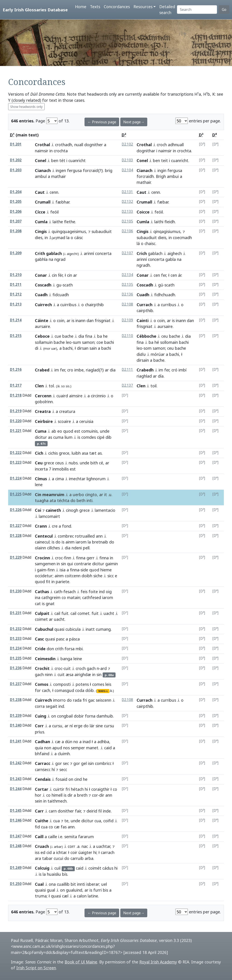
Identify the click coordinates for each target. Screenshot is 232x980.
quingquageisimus (69, 231)
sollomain (169, 342)
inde (107, 811)
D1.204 (16, 192)
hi (86, 789)
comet (83, 613)
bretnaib (100, 542)
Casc (39, 639)
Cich (39, 453)
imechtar (77, 479)
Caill (39, 837)
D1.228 (16, 536)
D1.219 (16, 411)
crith (59, 649)
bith (94, 463)
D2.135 (127, 285)
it (106, 495)
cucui (58, 858)
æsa (70, 674)
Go (224, 10)
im (57, 370)
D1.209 (16, 253)
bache (68, 336)
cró (174, 370)
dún (69, 742)
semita (71, 837)
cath (58, 592)
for (38, 690)
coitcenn (73, 576)
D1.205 (16, 202)
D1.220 (16, 421)
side (84, 570)
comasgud (64, 690)
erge (78, 726)
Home (81, 7)
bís (65, 874)
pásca (74, 639)
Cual (39, 884)
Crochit (42, 668)
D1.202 (16, 160)
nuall (79, 145)
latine (93, 896)
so (63, 386)
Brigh (161, 176)
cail (57, 613)
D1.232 (16, 629)
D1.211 (16, 285)
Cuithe (42, 821)
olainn (40, 548)
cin (54, 275)
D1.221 (16, 431)
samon (88, 342)
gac (91, 700)
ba (100, 336)
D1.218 (16, 395)
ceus (59, 463)
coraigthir (100, 789)
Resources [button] (143, 7)
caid (108, 748)
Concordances (117, 7)
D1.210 (16, 275)
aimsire (76, 396)
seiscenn (104, 700)
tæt (93, 453)
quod (68, 431)
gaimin (112, 564)
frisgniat (103, 320)
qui (70, 564)
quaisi (40, 890)
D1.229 (16, 557)
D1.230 (16, 591)
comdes (89, 437)
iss (37, 852)
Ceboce (42, 336)
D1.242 (16, 763)
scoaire (64, 421)
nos (66, 748)
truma (41, 896)
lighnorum (96, 479)
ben (55, 160)
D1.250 (16, 884)
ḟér (60, 275)
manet (92, 748)
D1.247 (16, 836)
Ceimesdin (45, 659)
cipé (101, 437)
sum (77, 342)
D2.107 (127, 253)
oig (109, 592)
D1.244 (16, 789)
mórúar (158, 354)
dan (90, 320)
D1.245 (16, 811)
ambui (173, 176)
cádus (108, 868)
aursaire (42, 326)
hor (38, 795)
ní (71, 726)
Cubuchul (44, 629)
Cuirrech (43, 305)
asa (85, 453)
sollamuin (44, 342)
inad (87, 742)
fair (78, 811)
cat (38, 604)
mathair (144, 182)
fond (67, 526)
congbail (65, 716)
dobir (79, 716)
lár (92, 726)
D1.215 (16, 336)
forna (90, 716)
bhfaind (42, 754)
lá (138, 243)
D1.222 (16, 453)
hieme (106, 570)
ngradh (143, 265)
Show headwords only (26, 107)
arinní (89, 253)
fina (89, 336)
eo (60, 431)
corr (71, 846)
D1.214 (16, 320)
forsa (70, 649)
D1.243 (16, 779)
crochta (184, 151)
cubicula (73, 629)
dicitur (41, 437)
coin (61, 320)
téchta (63, 500)
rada (77, 700)
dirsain (143, 360)
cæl (65, 896)
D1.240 (16, 725)
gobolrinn (44, 402)
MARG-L (103, 691)
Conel (41, 160)
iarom (81, 542)
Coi (38, 510)
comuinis (89, 431)
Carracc (43, 763)
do (73, 500)
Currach (145, 305)
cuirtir (59, 789)
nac (85, 846)
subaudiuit (102, 231)
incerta (41, 469)
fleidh (170, 222)
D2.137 (127, 385)
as (50, 437)
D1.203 (16, 170)
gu (59, 285)
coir (74, 852)
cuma (58, 437)
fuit (65, 613)
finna (81, 558)
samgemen (45, 564)
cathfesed (92, 597)
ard (104, 668)
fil (100, 811)
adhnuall (176, 145)
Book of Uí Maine (81, 962)
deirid (92, 811)
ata (53, 500)
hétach (77, 789)
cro (70, 370)
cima (60, 479)
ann (99, 536)
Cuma (41, 431)
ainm (70, 542)
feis (84, 592)
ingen (61, 170)
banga (66, 659)
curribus (168, 305)
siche (98, 576)
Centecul (44, 536)
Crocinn (42, 558)
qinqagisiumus (167, 231)
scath (169, 285)
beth (81, 500)
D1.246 (16, 820)
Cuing (41, 716)
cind (78, 779)
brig (109, 170)
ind (102, 592)
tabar (47, 858)
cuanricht (180, 160)
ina (38, 597)
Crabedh (145, 370)
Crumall (43, 202)
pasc (60, 639)
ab (54, 431)
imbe (79, 370)
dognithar (146, 151)
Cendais (43, 779)
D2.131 (127, 192)
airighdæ (83, 674)
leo (69, 342)
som (148, 348)
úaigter (85, 852)
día (161, 376)
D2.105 (127, 221)
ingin (162, 170)
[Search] (197, 10)
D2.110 (127, 336)
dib (109, 437)
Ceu (39, 463)
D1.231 (16, 613)
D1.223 (16, 462)
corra (40, 706)
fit (48, 582)
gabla (171, 259)
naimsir (42, 151)
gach (91, 668)
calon (82, 896)
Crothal (42, 145)
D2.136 (127, 294)
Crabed (42, 370)
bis (105, 890)
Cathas (42, 592)
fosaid (61, 779)
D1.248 (16, 846)
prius (40, 732)
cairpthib (145, 310)
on (54, 716)
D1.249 (16, 868)
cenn (54, 192)
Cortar (42, 789)
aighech (175, 253)
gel (84, 763)
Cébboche (146, 336)
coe (100, 342)
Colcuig (42, 868)
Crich (142, 253)
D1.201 (16, 144)
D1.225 (16, 494)
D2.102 (127, 144)
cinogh (72, 510)
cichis (53, 453)
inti (89, 500)
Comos (42, 684)
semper (78, 748)
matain (74, 597)
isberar (93, 884)
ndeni (77, 548)
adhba (103, 742)
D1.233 (16, 639)
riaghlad (144, 376)
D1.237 (16, 684)
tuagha (42, 500)
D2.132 (127, 202)
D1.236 (16, 668)
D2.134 (127, 275)
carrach (108, 852)
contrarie (83, 564)
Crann (41, 526)
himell (57, 795)
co (64, 597)
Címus (41, 479)
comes (98, 684)
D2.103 (127, 160)
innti (81, 884)
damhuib (105, 716)
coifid (108, 821)
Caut (40, 192)
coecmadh (182, 238)
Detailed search (167, 10)
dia (81, 336)
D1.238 (16, 700)
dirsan (83, 348)
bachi (109, 342)
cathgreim (51, 597)
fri (85, 700)
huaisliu (54, 874)
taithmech (57, 801)
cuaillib (63, 884)
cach (46, 690)
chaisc (150, 243)
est (77, 431)
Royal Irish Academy (158, 962)
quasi (59, 629)
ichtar (61, 852)
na (51, 259)
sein (39, 801)
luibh (76, 453)
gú (161, 285)
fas (64, 827)
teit (164, 160)
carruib (77, 858)
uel (104, 884)
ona (52, 884)
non (48, 748)
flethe (70, 222)
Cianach (43, 170)
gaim (42, 570)
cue (58, 336)
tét (62, 160)
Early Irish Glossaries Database (35, 10)
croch (162, 145)
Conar (41, 275)
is (73, 320)
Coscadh (43, 285)
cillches (53, 548)
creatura (67, 411)
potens (82, 684)
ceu (165, 336)
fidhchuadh (165, 295)
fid (37, 827)
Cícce (40, 212)
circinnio (98, 396)
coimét (95, 868)
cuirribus (68, 305)
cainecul (42, 542)
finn (68, 558)
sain (93, 348)
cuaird (62, 396)
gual (51, 890)
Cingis (41, 231)
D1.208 (16, 231)
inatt (90, 629)
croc (59, 558)
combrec (66, 536)
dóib (90, 690)
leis (108, 684)
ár (180, 275)
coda (80, 690)
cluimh (64, 754)
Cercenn (43, 396)
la (68, 238)
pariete (63, 582)
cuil (57, 868)
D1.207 (16, 221)
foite (93, 592)
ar (69, 320)
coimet (41, 619)
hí (53, 769)
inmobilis (60, 469)
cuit (67, 668)
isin (91, 763)
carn (53, 811)
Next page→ (134, 122)
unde (105, 431)
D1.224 (16, 478)
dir (70, 795)
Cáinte (42, 320)
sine (99, 726)
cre (55, 526)
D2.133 (127, 212)
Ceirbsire (44, 421)
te (66, 821)
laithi (159, 222)
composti (62, 684)
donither (66, 811)
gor (59, 763)
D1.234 (16, 648)
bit (73, 884)
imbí (182, 370)
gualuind (74, 890)
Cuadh (41, 295)
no (76, 742)
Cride (40, 649)
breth (82, 795)
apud (57, 748)
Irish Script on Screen (36, 968)
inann (80, 320)
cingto (91, 495)
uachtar (103, 846)
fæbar (163, 202)
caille (53, 837)
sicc (111, 576)
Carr (39, 811)
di (37, 348)
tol (51, 386)
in (51, 151)
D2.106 (127, 231)
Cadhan (42, 742)
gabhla (41, 259)
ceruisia (86, 421)
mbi (79, 649)
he (105, 336)
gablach (155, 253)
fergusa (74, 170)
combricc (103, 763)
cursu (57, 726)
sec (66, 763)
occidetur (44, 576)
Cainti (143, 320)
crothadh (64, 145)
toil (153, 386)
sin (63, 564)
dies (39, 238)
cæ (58, 742)
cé (101, 463)
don (50, 649)
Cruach (42, 846)
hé (157, 342)
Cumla (41, 222)
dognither (94, 145)
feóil (159, 212)
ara (38, 858)
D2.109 (127, 320)
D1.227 (16, 526)
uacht (109, 613)
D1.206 (16, 212)
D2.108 (127, 304)
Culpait (42, 613)
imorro (59, 700)
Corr (39, 726)
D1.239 (16, 716)
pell (86, 548)
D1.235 (16, 658)
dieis (162, 238)
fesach (70, 592)
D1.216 (16, 370)
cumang (103, 629)
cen (157, 275)
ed (43, 852)
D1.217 (16, 385)
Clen (39, 386)
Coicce (143, 212)
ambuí (41, 176)
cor (95, 795)
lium (69, 437)
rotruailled (85, 536)
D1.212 (16, 294)
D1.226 (16, 510)
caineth (53, 510)
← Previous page (102, 122)
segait (52, 706)
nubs (73, 463)
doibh (87, 576)
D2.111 (127, 370)
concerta (103, 253)
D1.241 (16, 741)
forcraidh (145, 176)
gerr (91, 558)
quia (39, 748)
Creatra (43, 411)
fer (164, 275)
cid (49, 852)
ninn (49, 674)
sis (68, 386)
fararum (86, 837)
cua (57, 821)
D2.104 (127, 170)
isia (63, 570)
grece (64, 453)
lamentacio (105, 510)
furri (98, 890)
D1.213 (16, 304)
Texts (95, 7)
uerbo (78, 495)
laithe (58, 222)
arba (89, 858)
